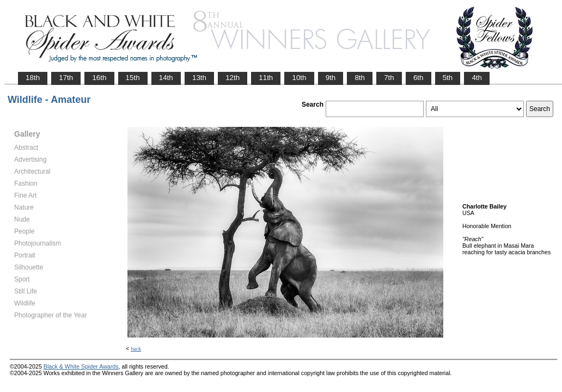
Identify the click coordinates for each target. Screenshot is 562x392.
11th (266, 78)
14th (166, 78)
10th (299, 78)
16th (99, 78)
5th (448, 78)
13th (199, 78)
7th (389, 78)
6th (419, 78)
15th (133, 78)
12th (233, 78)
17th (66, 78)
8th (360, 78)
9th (331, 78)
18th (33, 78)
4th (477, 78)
